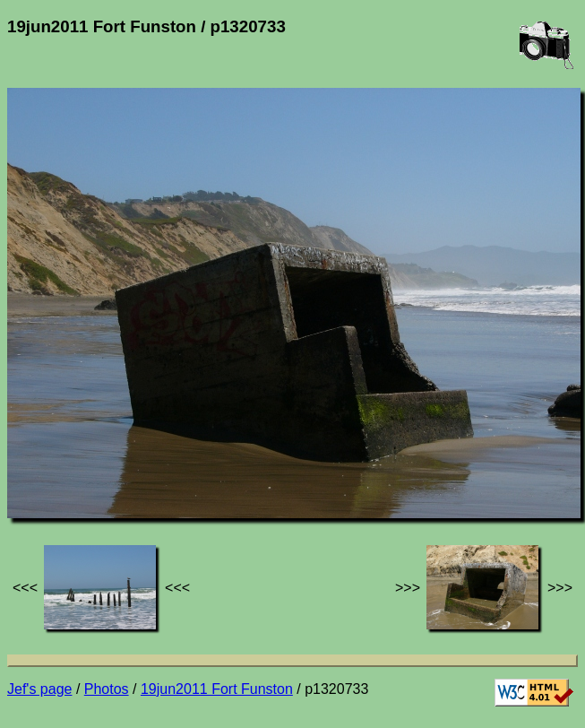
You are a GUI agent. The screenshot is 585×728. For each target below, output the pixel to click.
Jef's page (39, 689)
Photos (107, 689)
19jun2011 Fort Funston (217, 689)
